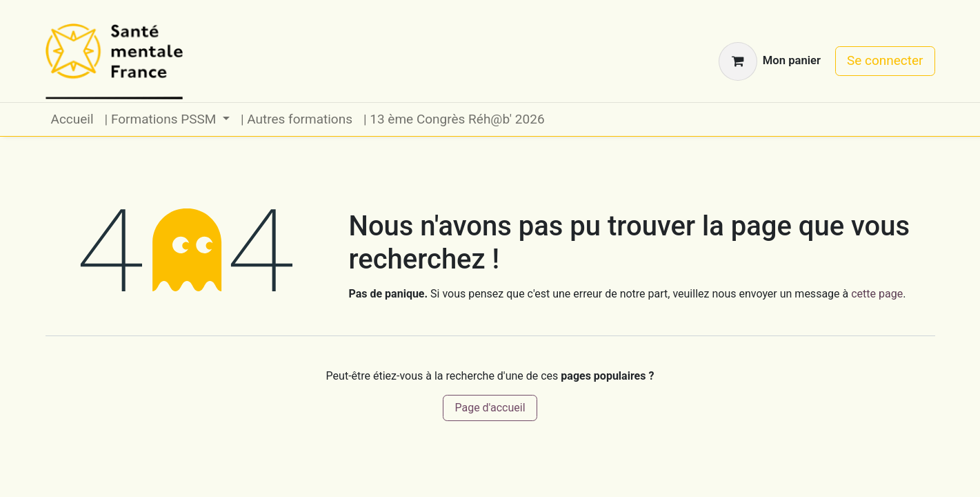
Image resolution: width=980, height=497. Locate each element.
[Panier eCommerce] (770, 61)
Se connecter (885, 60)
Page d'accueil (490, 408)
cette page (877, 294)
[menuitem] (72, 120)
